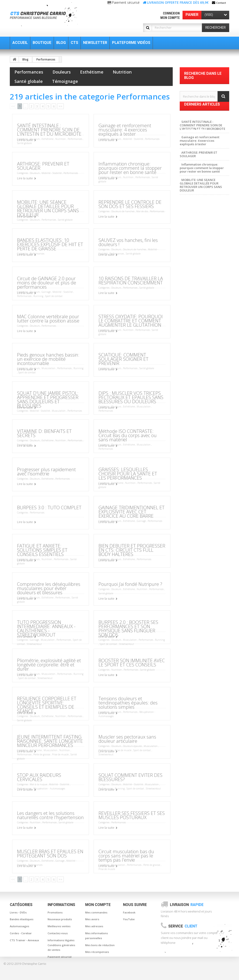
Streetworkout (34, 644)
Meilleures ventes (59, 926)
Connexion (171, 13)
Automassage (192, 263)
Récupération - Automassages (49, 789)
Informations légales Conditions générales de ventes (61, 945)
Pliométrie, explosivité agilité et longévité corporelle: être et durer (49, 665)
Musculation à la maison (200, 298)
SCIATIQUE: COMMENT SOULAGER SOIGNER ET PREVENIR (123, 359)
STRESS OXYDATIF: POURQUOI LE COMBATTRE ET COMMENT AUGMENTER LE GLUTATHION (131, 321)
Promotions (55, 912)
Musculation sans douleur (201, 235)
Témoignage (65, 81)
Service (183, 926)
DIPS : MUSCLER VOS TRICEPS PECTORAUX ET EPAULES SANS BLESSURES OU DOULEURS (131, 397)
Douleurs (62, 72)
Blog (25, 59)
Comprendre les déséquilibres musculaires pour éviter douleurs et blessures (49, 588)
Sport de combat (54, 296)
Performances (46, 59)
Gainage (46, 292)
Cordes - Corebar (21, 933)
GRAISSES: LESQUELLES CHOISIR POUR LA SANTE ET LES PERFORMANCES (128, 474)
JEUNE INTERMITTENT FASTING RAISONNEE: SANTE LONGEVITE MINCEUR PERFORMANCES (50, 741)
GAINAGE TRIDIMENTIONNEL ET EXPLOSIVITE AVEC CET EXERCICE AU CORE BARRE (132, 512)
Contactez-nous (58, 933)
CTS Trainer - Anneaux (24, 940)
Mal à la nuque (39, 784)
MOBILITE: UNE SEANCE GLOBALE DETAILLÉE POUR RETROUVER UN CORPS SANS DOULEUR (48, 208)
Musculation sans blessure (201, 284)
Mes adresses (94, 926)
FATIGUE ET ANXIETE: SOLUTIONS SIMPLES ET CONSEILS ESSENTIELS (42, 550)
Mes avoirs (92, 919)
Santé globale (29, 81)
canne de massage (196, 256)
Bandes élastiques (22, 919)
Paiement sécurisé (60, 957)
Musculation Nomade (198, 291)
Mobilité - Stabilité (133, 139)
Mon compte (170, 18)
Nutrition (122, 72)
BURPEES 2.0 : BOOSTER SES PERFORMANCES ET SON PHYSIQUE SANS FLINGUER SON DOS (128, 628)
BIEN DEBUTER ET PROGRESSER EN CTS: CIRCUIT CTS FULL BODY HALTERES (132, 550)
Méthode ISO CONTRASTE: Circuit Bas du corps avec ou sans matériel (128, 435)
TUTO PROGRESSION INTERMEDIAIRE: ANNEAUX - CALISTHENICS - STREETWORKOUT (46, 628)
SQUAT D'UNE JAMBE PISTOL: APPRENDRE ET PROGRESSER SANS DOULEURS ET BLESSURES (48, 399)
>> (60, 106)
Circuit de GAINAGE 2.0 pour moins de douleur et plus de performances (47, 283)
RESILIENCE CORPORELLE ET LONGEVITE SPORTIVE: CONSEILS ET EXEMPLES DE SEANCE (47, 705)
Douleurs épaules (132, 746)
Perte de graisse (42, 754)
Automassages (19, 926)
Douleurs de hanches (123, 211)
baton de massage (196, 249)
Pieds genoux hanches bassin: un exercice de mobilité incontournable (48, 359)
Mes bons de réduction (100, 945)
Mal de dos (142, 211)
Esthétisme (92, 72)
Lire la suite (25, 140)
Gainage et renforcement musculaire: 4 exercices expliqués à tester (125, 130)
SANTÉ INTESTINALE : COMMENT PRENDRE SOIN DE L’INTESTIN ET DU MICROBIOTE (49, 130)
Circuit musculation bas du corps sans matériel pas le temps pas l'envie (126, 856)
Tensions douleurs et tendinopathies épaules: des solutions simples (128, 703)
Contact (221, 3)
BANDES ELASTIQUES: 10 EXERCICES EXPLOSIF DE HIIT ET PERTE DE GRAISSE (50, 244)
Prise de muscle (60, 754)
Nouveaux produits (60, 919)
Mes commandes (96, 912)
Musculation (48, 368)
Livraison (187, 905)
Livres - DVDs (18, 912)
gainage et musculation (200, 270)
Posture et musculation (199, 277)
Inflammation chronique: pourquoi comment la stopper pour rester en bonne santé (130, 168)
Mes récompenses (97, 952)
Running (38, 296)
